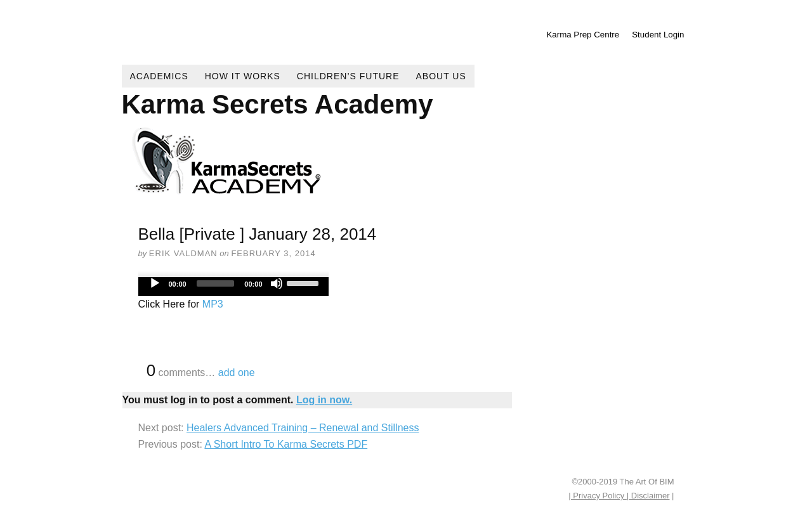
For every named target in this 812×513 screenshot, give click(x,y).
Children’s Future (348, 76)
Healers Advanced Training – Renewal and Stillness (303, 428)
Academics (159, 76)
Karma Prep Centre (583, 35)
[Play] (155, 283)
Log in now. (324, 400)
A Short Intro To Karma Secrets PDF (286, 444)
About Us (441, 76)
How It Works (243, 76)
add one (237, 373)
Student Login (658, 35)
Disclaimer (649, 496)
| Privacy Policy (598, 496)
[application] (233, 287)
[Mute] (277, 283)
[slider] (216, 283)
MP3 (213, 304)
